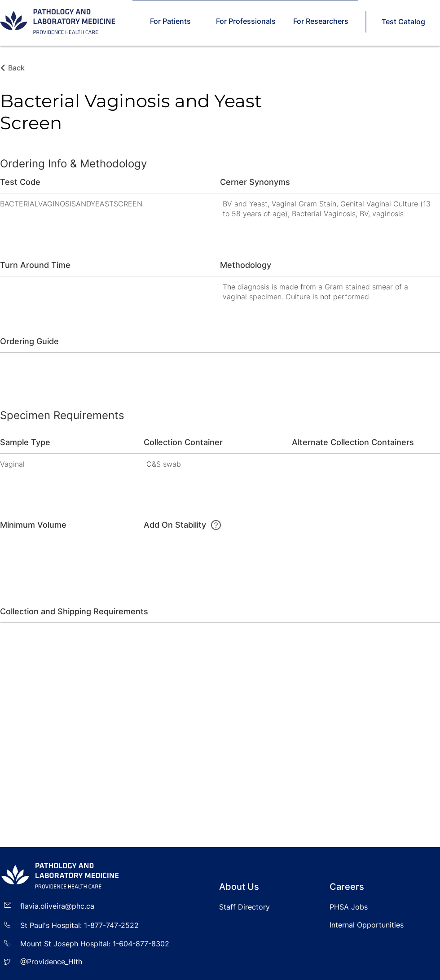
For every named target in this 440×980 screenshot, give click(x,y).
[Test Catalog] (404, 22)
